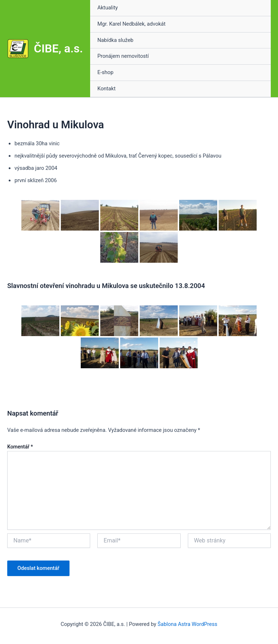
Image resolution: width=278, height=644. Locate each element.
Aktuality (108, 8)
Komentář (20, 447)
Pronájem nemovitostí (123, 56)
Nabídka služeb (115, 40)
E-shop (105, 72)
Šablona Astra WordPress (187, 624)
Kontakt (106, 89)
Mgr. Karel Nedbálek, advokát (131, 24)
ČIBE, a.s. (58, 48)
